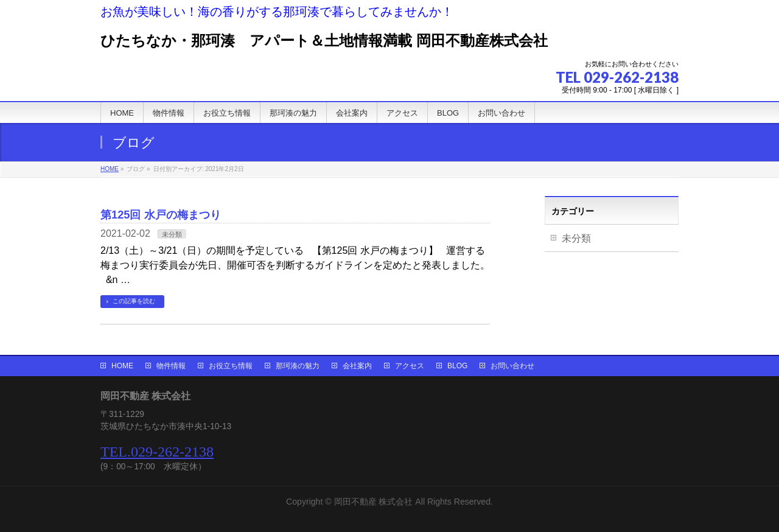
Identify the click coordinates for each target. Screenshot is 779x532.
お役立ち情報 (231, 366)
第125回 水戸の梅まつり (161, 215)
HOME (122, 366)
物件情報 (171, 366)
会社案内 (357, 366)
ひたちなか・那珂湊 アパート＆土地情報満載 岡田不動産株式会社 (324, 40)
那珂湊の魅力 (298, 366)
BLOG (457, 366)
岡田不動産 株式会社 (374, 502)
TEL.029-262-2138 (157, 452)
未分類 (172, 234)
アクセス (410, 366)
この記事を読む (134, 301)
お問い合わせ (512, 366)
